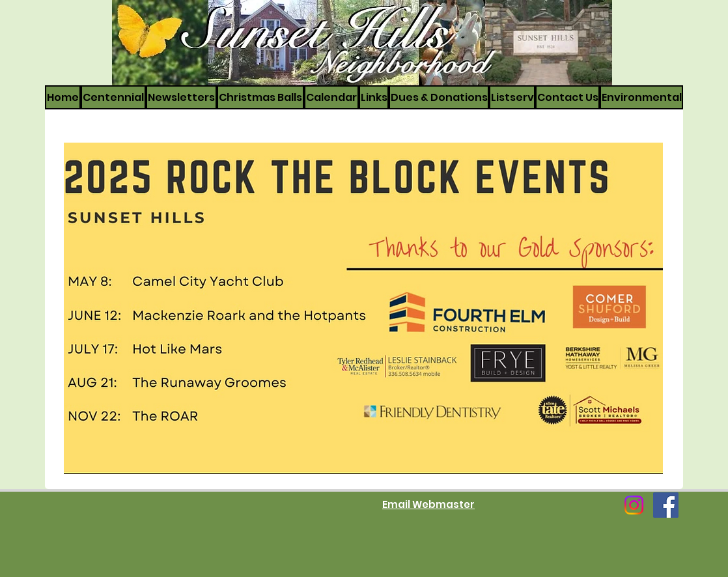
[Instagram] (634, 505)
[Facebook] (666, 505)
